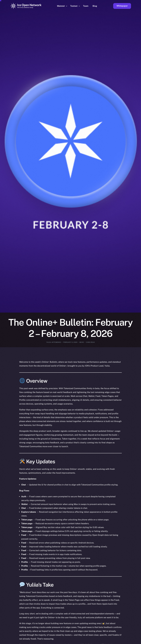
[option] (17, 642)
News (82, 342)
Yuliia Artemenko (54, 342)
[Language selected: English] (76, 642)
